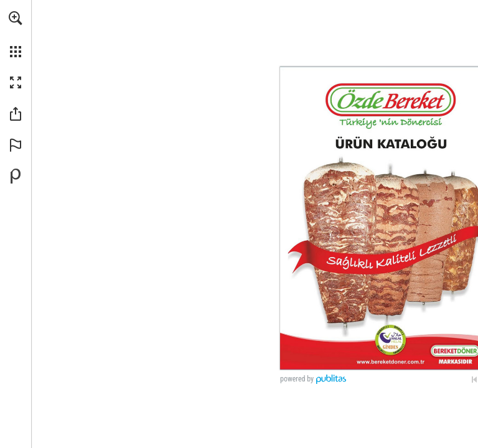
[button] (16, 18)
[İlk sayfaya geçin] (474, 380)
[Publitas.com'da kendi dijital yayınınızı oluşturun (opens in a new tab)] (16, 176)
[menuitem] (16, 34)
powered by (297, 379)
